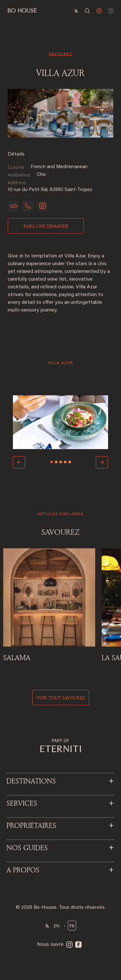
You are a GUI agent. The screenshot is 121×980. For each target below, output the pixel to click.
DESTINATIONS (31, 781)
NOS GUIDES (27, 848)
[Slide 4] (65, 462)
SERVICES (22, 803)
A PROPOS (23, 870)
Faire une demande (46, 226)
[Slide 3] (61, 462)
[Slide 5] (70, 462)
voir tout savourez (61, 698)
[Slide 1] (52, 462)
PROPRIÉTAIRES (31, 825)
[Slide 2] (56, 462)
